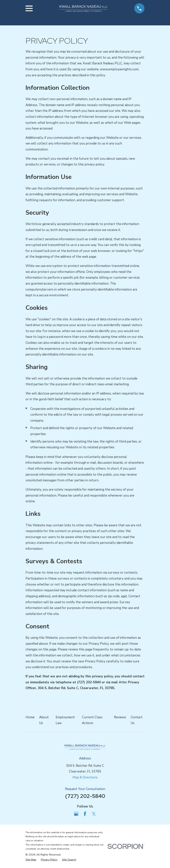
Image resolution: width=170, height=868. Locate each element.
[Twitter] (94, 814)
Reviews (120, 717)
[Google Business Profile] (76, 814)
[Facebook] (85, 814)
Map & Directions (85, 777)
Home (30, 717)
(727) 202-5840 (85, 796)
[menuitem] (31, 860)
